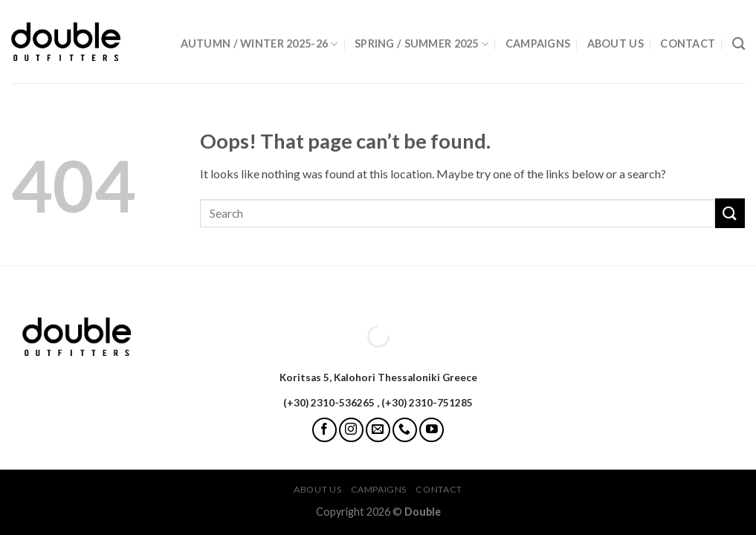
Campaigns (538, 43)
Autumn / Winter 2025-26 (259, 44)
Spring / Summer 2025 (421, 44)
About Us (616, 43)
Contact (688, 43)
